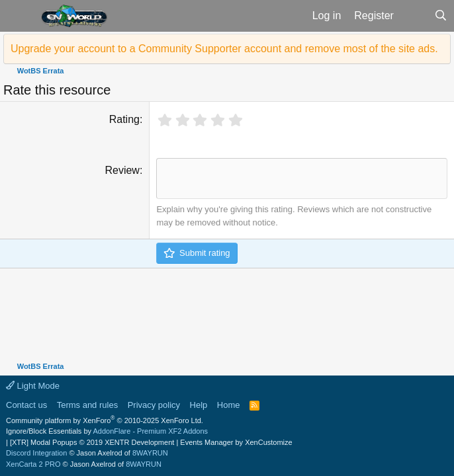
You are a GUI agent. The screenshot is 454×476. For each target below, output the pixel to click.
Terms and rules (87, 405)
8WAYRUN (150, 453)
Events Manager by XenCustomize (236, 442)
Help (199, 405)
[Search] (440, 16)
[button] (19, 16)
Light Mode (33, 386)
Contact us (26, 405)
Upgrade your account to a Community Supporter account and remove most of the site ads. (224, 49)
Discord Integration (36, 453)
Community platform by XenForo (105, 420)
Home (229, 405)
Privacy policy (154, 405)
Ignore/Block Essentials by (107, 431)
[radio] (164, 121)
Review (122, 170)
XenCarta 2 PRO (33, 464)
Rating (124, 119)
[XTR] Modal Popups (92, 442)
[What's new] (414, 16)
